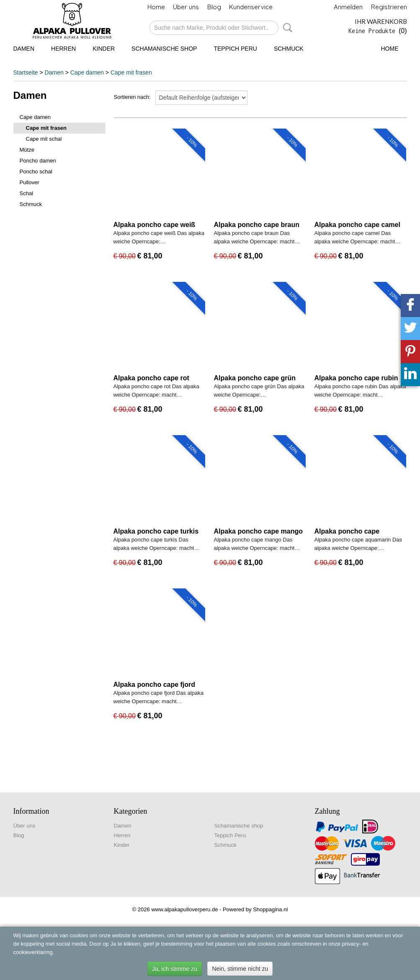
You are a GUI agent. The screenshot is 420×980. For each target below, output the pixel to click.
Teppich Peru (235, 49)
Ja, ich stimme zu (175, 969)
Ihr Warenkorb (381, 21)
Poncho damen (38, 161)
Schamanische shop (164, 49)
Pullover (30, 182)
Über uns (186, 7)
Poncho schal (36, 171)
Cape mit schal (44, 139)
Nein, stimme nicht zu (240, 969)
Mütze (27, 150)
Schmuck (289, 49)
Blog (214, 7)
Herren (63, 49)
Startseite (26, 72)
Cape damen (87, 72)
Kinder (104, 49)
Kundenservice (251, 7)
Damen (24, 49)
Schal (27, 193)
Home (156, 7)
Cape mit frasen (131, 72)
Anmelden (348, 7)
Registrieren (389, 7)
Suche (286, 28)
